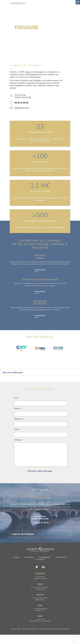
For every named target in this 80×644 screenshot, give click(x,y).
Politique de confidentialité (30, 629)
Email (17, 429)
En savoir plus (40, 270)
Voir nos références (12, 373)
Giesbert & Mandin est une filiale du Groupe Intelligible (54, 629)
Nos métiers (29, 558)
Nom (17, 398)
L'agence (16, 558)
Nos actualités (61, 558)
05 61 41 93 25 (40, 523)
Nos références (45, 558)
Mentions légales (16, 629)
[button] (4, 513)
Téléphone (19, 419)
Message (18, 440)
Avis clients (40, 560)
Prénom (18, 409)
